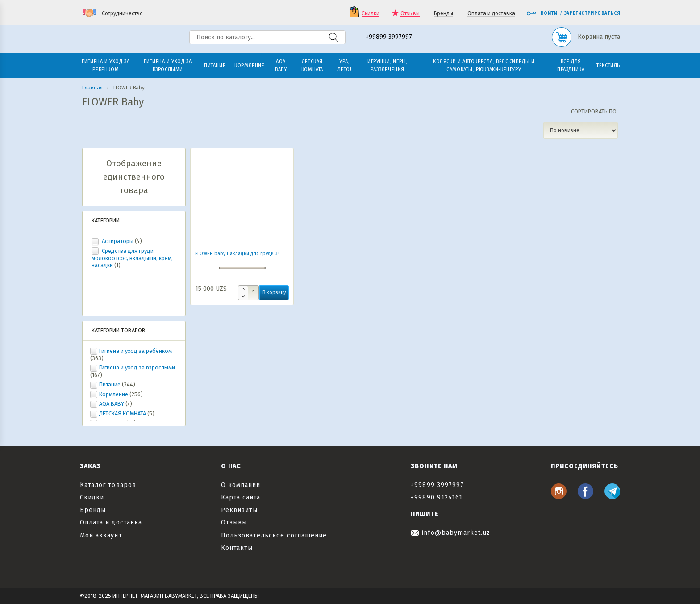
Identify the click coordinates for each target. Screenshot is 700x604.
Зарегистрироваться (592, 13)
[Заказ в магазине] (581, 130)
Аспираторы (118, 241)
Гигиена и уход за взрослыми (137, 367)
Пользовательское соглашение (274, 535)
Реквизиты (239, 510)
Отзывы (410, 14)
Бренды (444, 14)
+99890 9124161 (437, 497)
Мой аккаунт (101, 535)
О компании (241, 485)
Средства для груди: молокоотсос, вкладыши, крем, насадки (132, 258)
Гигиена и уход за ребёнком (135, 351)
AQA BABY (112, 404)
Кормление (114, 394)
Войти (542, 13)
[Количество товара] (248, 293)
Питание (110, 384)
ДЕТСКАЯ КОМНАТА (123, 413)
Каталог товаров (108, 485)
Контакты (237, 548)
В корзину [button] (274, 292)
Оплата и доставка (491, 14)
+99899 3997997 (389, 37)
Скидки (371, 14)
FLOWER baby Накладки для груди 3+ (237, 254)
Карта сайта (241, 497)
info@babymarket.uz (450, 533)
